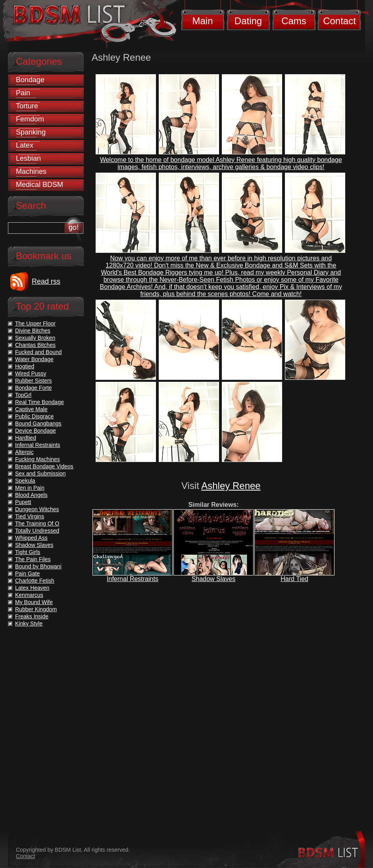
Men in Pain (30, 488)
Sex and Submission (40, 473)
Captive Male (31, 409)
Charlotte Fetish (35, 581)
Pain (23, 93)
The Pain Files (33, 559)
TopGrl (23, 395)
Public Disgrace (34, 416)
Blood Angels (31, 495)
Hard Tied (294, 579)
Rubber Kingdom (36, 609)
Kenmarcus (29, 595)
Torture (27, 106)
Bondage (30, 80)
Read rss (46, 281)
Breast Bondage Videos (44, 466)
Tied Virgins (30, 516)
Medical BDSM (39, 185)
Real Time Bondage (39, 402)
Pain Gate (27, 574)
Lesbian (28, 158)
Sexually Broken (35, 338)
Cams (294, 21)
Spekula (25, 481)
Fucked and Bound (38, 352)
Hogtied (25, 366)
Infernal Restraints (133, 579)
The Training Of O (37, 523)
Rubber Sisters (34, 381)
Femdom (30, 119)
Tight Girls (28, 552)
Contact (339, 21)
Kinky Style (29, 624)
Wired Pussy (31, 373)
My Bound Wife (34, 602)
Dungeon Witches (37, 509)
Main (202, 21)
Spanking (31, 132)
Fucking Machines (37, 459)
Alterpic (24, 452)
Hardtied (26, 438)
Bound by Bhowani (38, 566)
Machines (31, 171)
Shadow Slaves (213, 579)
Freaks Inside (32, 616)
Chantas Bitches (35, 345)
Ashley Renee (231, 486)
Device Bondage (36, 431)
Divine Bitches (33, 331)
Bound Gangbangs (38, 423)
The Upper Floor (35, 323)
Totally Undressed (37, 531)
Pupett (23, 502)
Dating (248, 21)
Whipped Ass (31, 538)
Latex (25, 145)
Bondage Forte (34, 388)
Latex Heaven (32, 588)
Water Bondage (34, 359)
